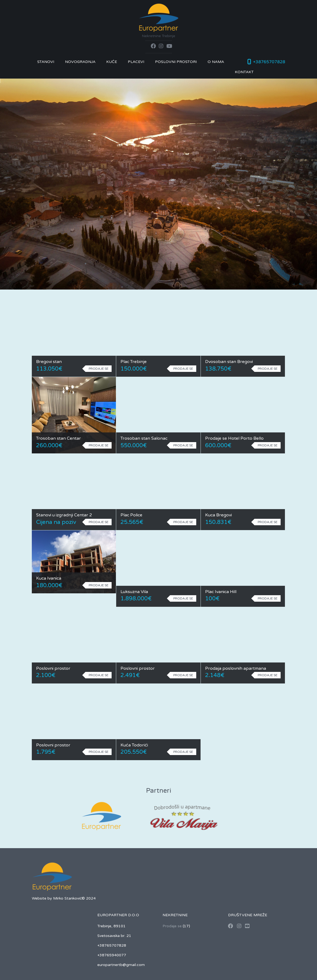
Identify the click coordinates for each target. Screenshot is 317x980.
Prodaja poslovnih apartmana (236, 668)
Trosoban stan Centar (58, 438)
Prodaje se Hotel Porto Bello (234, 438)
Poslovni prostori (176, 62)
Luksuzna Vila (134, 592)
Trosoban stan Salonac (144, 438)
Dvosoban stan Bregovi (229, 362)
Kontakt (244, 72)
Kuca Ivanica (49, 578)
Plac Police (131, 515)
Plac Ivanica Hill (221, 592)
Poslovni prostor (53, 668)
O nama (216, 62)
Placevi (136, 62)
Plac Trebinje (134, 362)
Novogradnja (80, 62)
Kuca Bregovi (218, 515)
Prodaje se (172, 926)
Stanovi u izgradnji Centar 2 (64, 515)
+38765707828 (269, 62)
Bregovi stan (49, 362)
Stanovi (46, 62)
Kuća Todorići (134, 745)
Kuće (112, 62)
